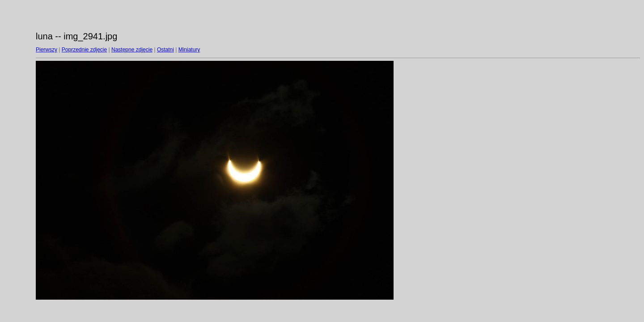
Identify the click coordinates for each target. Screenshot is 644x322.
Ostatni (165, 50)
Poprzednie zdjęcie (84, 50)
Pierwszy (47, 50)
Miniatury (189, 50)
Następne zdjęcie (132, 50)
